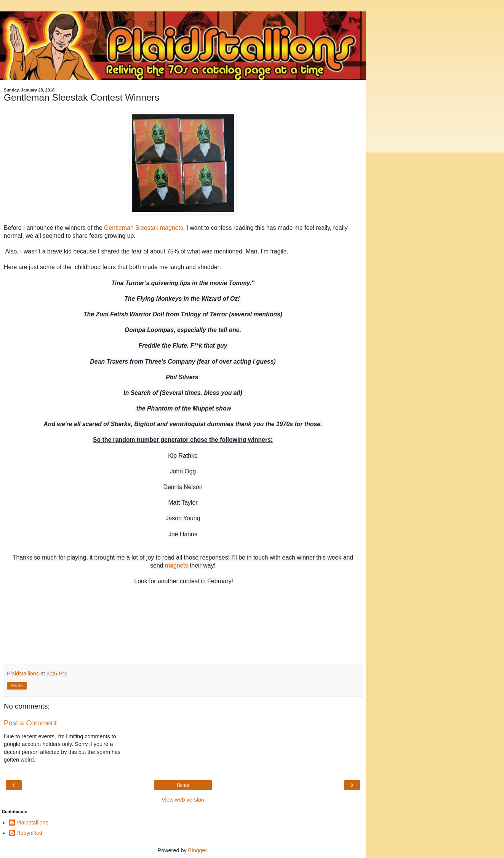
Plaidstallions (32, 823)
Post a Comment (30, 723)
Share (17, 686)
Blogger (198, 850)
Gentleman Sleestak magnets (144, 228)
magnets (177, 565)
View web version (183, 800)
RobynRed (29, 833)
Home (183, 785)
